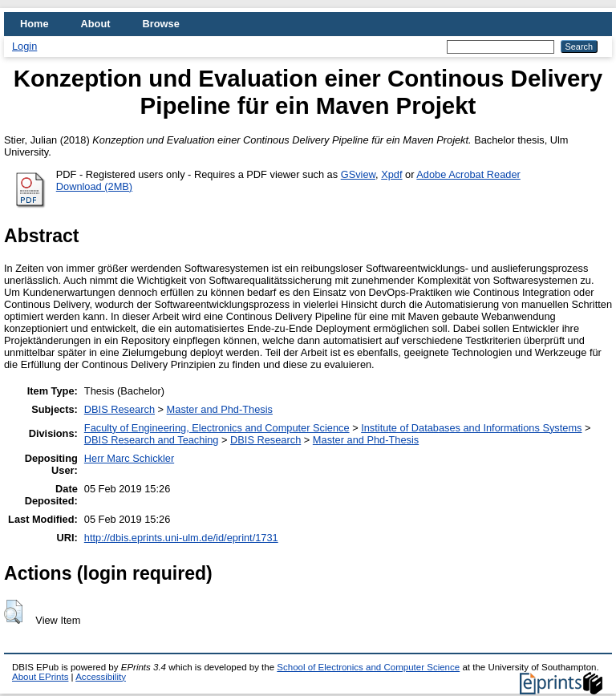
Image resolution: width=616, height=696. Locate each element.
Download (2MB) (94, 186)
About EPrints (40, 677)
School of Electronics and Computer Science (368, 667)
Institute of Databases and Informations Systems (471, 428)
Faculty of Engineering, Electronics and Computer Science (217, 428)
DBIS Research (120, 409)
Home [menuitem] (34, 24)
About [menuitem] (96, 24)
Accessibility (101, 677)
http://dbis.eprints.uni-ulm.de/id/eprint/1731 (181, 538)
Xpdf (391, 174)
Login (24, 46)
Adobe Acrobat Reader (468, 174)
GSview (358, 174)
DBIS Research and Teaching (152, 440)
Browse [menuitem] (161, 24)
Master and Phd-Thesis (220, 409)
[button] (13, 612)
